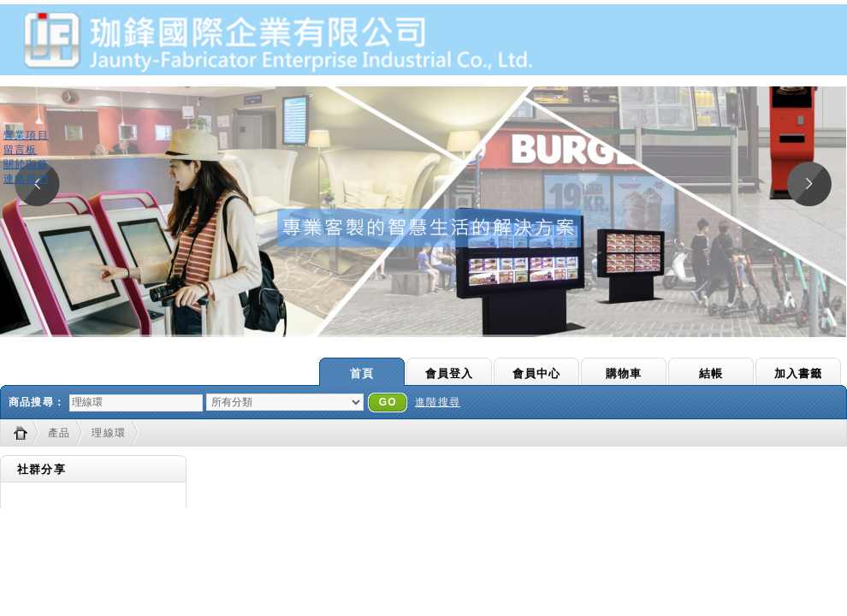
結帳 (711, 373)
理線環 (109, 433)
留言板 (21, 150)
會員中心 (537, 373)
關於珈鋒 (26, 164)
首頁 (362, 373)
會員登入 (450, 373)
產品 (59, 433)
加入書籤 (799, 373)
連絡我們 (26, 179)
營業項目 (26, 135)
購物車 (624, 373)
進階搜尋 (438, 402)
